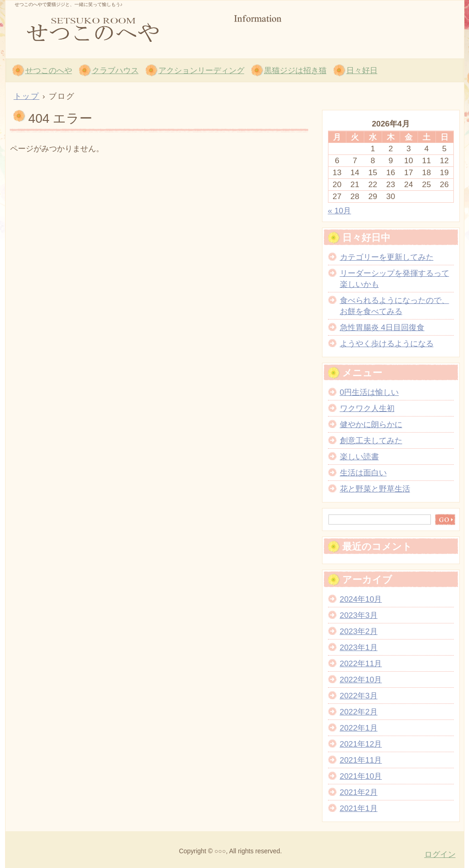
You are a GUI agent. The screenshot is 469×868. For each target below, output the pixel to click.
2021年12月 (361, 744)
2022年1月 (359, 728)
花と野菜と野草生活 (375, 489)
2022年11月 (361, 663)
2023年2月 (359, 631)
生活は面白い (363, 473)
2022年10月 (361, 680)
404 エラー (61, 118)
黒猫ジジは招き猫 (295, 70)
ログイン (440, 854)
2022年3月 (359, 696)
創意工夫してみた (371, 440)
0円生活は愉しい (370, 392)
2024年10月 (361, 599)
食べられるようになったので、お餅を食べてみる (395, 306)
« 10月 (340, 211)
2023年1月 (359, 647)
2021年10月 (361, 776)
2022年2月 (359, 712)
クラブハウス (115, 70)
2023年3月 (359, 615)
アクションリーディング (201, 70)
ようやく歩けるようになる (387, 343)
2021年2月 (359, 792)
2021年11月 (361, 760)
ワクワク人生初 (367, 408)
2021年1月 (359, 808)
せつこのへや (116, 28)
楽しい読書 (359, 457)
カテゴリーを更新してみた (387, 257)
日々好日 (362, 70)
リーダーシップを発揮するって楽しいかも (395, 279)
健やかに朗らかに (371, 424)
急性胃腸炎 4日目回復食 (382, 327)
